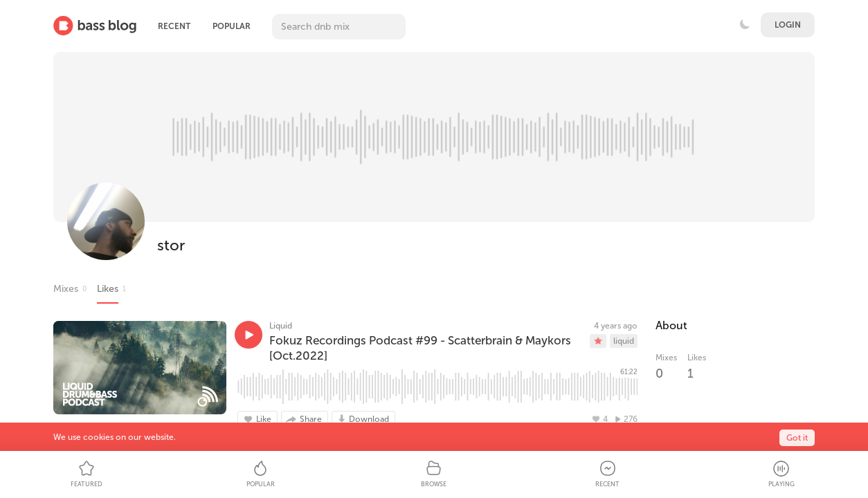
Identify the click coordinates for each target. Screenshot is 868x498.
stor (171, 245)
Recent (174, 26)
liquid (624, 341)
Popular (232, 26)
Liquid (281, 326)
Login (788, 25)
